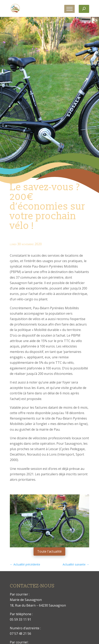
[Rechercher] (84, 9)
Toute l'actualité (49, 551)
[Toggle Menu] (69, 9)
